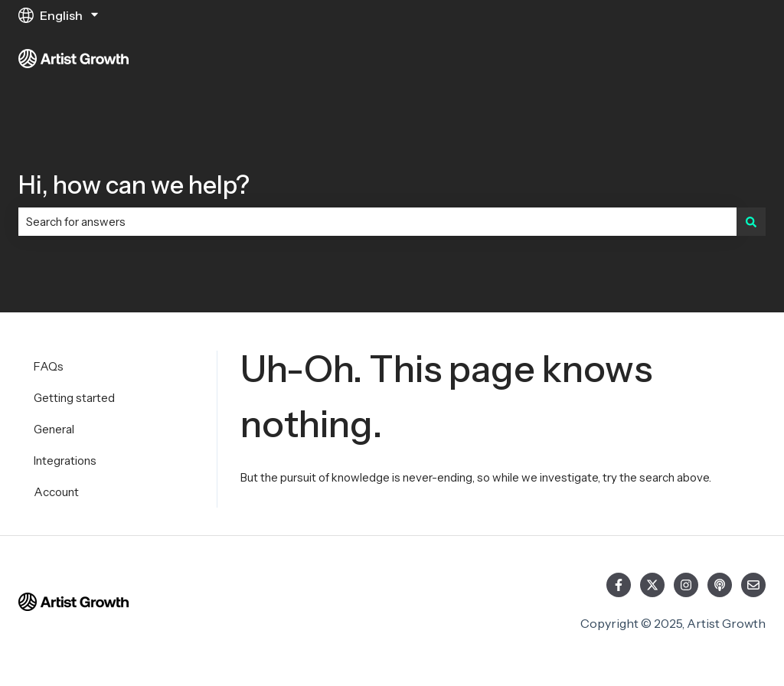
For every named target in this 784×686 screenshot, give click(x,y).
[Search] (751, 222)
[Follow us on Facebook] (619, 585)
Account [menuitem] (56, 492)
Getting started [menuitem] (74, 398)
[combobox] (377, 222)
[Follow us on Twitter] (652, 585)
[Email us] (753, 585)
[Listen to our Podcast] (720, 585)
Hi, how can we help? (134, 185)
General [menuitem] (54, 429)
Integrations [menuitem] (65, 461)
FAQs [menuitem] (49, 366)
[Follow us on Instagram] (686, 585)
